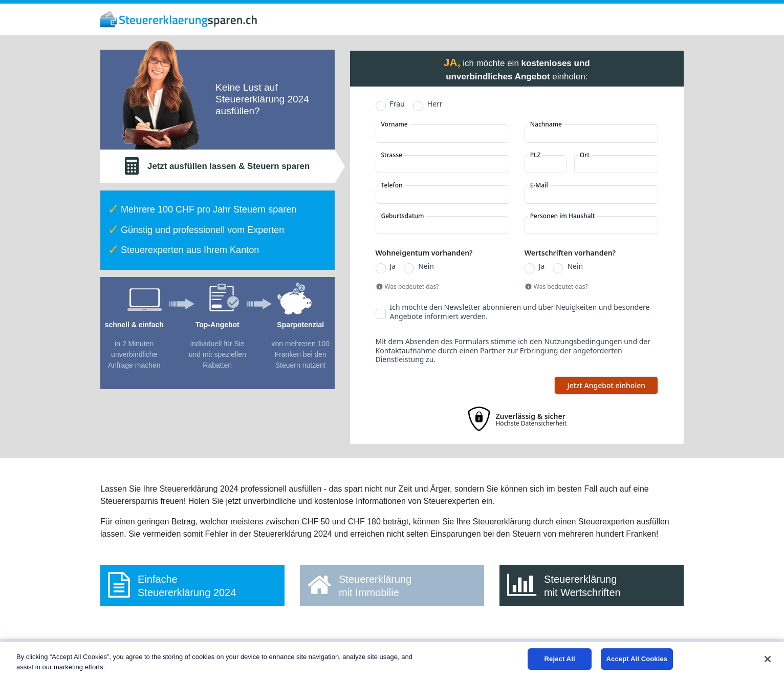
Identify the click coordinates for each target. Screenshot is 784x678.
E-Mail (539, 185)
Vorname (395, 124)
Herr (435, 104)
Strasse (392, 155)
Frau (397, 104)
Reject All (560, 659)
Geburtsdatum (403, 216)
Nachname (546, 124)
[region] (392, 660)
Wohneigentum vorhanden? (424, 253)
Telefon (392, 185)
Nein (426, 266)
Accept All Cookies (637, 659)
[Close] (768, 659)
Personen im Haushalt (563, 216)
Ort (585, 155)
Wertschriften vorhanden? (570, 253)
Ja (393, 266)
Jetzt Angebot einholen (606, 385)
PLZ (536, 155)
